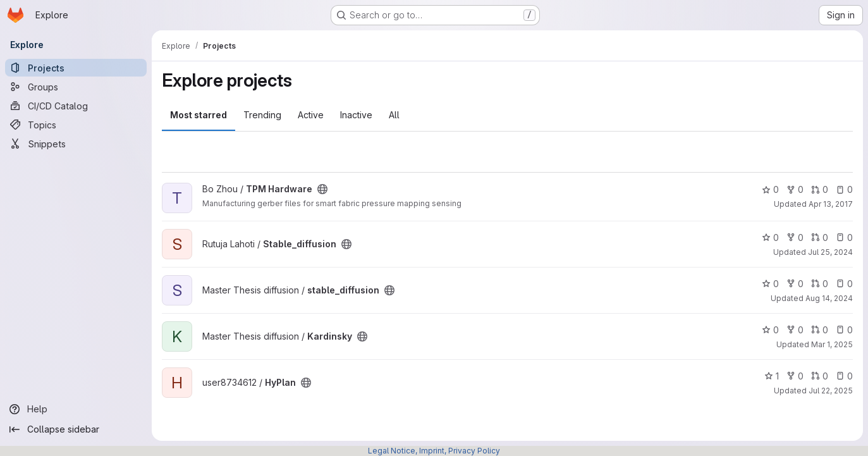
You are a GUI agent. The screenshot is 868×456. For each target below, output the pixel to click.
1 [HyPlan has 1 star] (772, 376)
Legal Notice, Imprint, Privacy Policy (434, 451)
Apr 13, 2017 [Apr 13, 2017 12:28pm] (831, 204)
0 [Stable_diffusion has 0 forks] (795, 237)
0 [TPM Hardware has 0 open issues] (844, 189)
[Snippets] (76, 144)
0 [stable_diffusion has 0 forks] (795, 284)
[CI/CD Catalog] (76, 106)
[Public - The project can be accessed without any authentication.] (322, 189)
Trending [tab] (262, 115)
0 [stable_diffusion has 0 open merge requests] (820, 284)
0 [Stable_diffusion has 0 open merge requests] (820, 237)
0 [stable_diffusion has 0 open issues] (844, 284)
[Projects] (76, 68)
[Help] (76, 409)
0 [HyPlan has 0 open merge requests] (820, 376)
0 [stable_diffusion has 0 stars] (770, 284)
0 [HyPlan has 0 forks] (795, 376)
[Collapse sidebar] (76, 429)
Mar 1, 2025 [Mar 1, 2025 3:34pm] (832, 344)
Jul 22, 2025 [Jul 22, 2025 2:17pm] (831, 391)
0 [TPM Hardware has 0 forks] (795, 189)
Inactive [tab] (356, 115)
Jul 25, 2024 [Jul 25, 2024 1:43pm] (830, 252)
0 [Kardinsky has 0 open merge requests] (820, 330)
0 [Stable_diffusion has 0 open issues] (844, 237)
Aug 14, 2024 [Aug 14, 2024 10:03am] (829, 298)
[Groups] (76, 87)
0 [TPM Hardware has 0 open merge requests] (820, 189)
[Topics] (76, 125)
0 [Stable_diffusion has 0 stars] (770, 237)
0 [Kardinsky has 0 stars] (770, 330)
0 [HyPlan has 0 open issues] (844, 376)
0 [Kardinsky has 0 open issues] (844, 330)
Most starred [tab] (199, 115)
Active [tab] (311, 115)
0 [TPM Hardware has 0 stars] (770, 189)
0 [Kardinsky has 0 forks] (795, 330)
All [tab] (394, 115)
